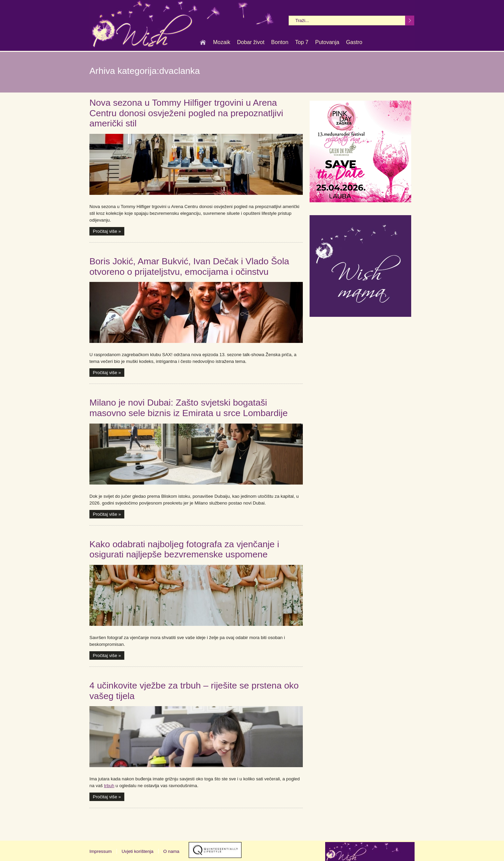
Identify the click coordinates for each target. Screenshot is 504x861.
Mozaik (222, 43)
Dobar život (251, 43)
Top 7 (302, 43)
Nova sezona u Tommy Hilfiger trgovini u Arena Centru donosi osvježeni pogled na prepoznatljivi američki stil (186, 113)
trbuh (109, 786)
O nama (171, 851)
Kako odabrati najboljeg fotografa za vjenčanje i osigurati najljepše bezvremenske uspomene (184, 549)
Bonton (280, 43)
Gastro (354, 43)
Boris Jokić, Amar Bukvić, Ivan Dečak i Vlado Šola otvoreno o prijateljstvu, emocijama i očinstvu (189, 266)
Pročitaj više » (107, 231)
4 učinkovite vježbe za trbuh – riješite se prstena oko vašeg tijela (194, 691)
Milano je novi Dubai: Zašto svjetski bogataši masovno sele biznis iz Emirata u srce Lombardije (188, 408)
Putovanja (327, 43)
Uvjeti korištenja (138, 851)
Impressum (101, 851)
